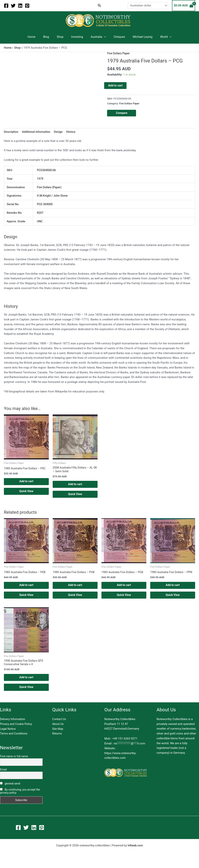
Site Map (58, 734)
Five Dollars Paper (119, 53)
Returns (57, 739)
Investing (78, 37)
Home (38, 37)
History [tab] (73, 132)
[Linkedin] (20, 6)
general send (10, 789)
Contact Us (59, 725)
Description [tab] (11, 132)
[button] (99, 6)
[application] (103, 37)
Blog (51, 37)
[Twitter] (13, 6)
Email (3, 775)
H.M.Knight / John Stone (53, 196)
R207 (40, 213)
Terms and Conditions (14, 739)
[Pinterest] (27, 6)
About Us (58, 729)
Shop (63, 37)
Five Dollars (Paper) (50, 187)
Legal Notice (8, 734)
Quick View (26, 492)
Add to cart (115, 85)
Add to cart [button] (26, 482)
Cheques (116, 37)
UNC (40, 221)
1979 (40, 179)
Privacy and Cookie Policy (17, 729)
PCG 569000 (45, 204)
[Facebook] (6, 6)
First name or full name (14, 762)
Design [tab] (60, 132)
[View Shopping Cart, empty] (184, 6)
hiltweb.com (135, 851)
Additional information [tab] (37, 132)
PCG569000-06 (47, 170)
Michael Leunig (138, 37)
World (159, 37)
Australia (97, 37)
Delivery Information (13, 725)
